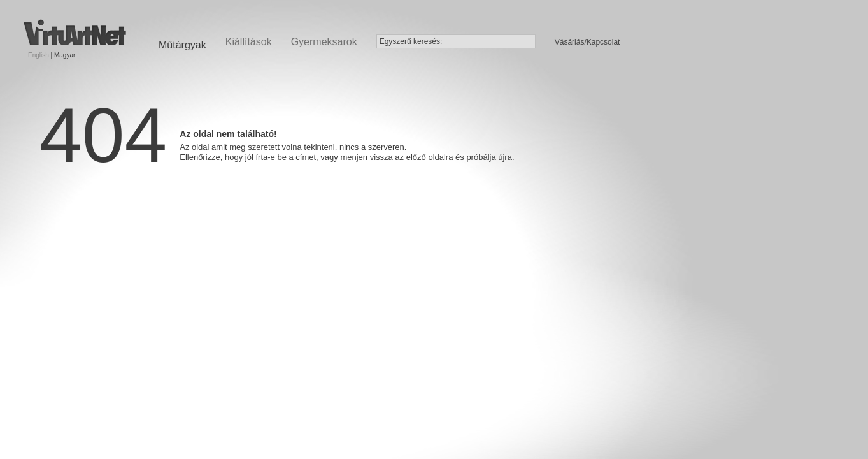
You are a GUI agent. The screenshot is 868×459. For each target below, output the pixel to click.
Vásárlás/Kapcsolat (587, 42)
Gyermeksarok (324, 42)
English (39, 55)
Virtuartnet (75, 32)
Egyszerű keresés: (411, 41)
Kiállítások (249, 42)
